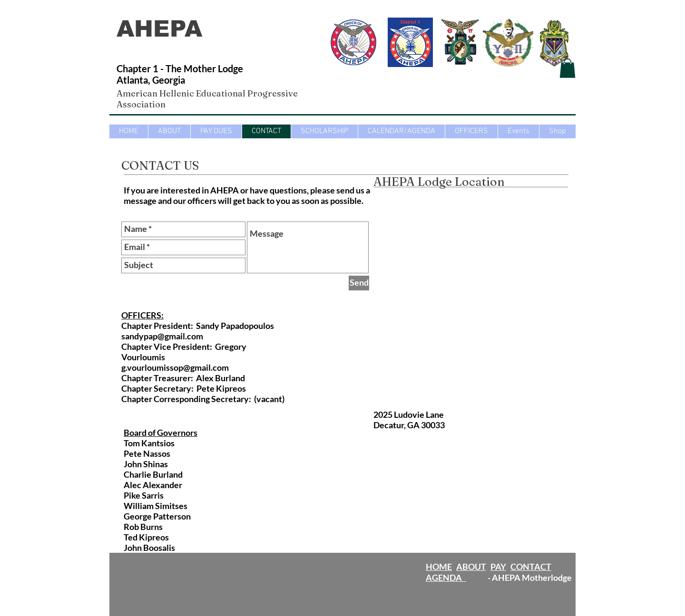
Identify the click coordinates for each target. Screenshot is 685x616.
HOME (439, 567)
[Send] (359, 283)
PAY (498, 567)
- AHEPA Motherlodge (519, 577)
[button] (568, 68)
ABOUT (471, 567)
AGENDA (446, 577)
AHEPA (163, 29)
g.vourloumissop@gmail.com (175, 367)
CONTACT (531, 567)
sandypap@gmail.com (162, 336)
